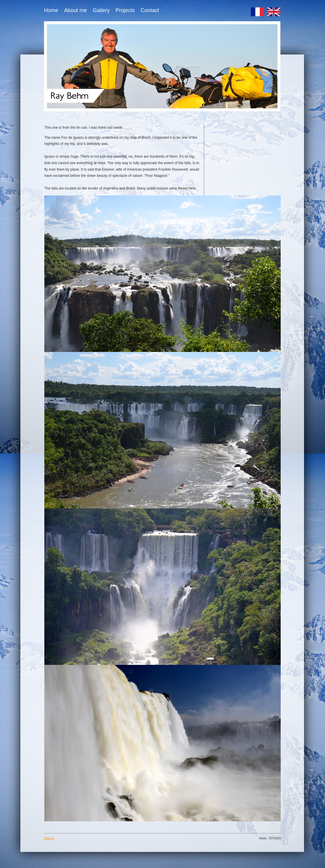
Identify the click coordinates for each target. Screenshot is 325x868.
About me (75, 10)
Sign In (49, 838)
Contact (150, 10)
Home (51, 10)
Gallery (101, 10)
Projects (125, 10)
